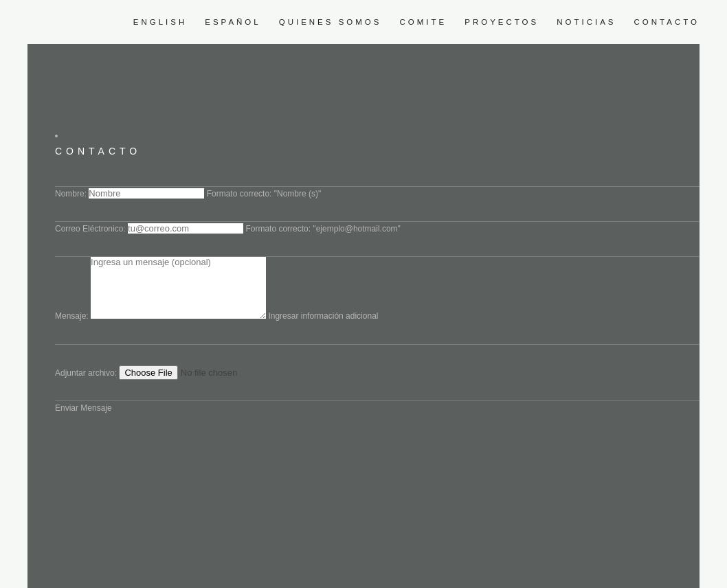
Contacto (667, 22)
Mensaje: (72, 316)
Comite (423, 22)
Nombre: (71, 194)
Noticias (586, 22)
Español (233, 22)
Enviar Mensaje (83, 408)
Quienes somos (331, 22)
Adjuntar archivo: (86, 373)
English (160, 22)
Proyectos (502, 22)
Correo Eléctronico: (90, 229)
